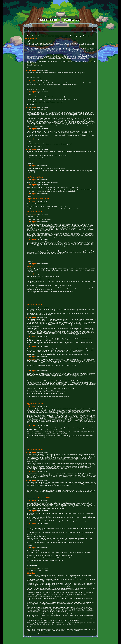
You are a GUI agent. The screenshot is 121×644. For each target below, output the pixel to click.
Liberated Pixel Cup (31, 38)
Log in (28, 70)
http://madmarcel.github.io (35, 177)
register (34, 70)
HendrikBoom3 (32, 359)
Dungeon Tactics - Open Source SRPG (38, 199)
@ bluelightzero (31, 573)
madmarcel (31, 266)
